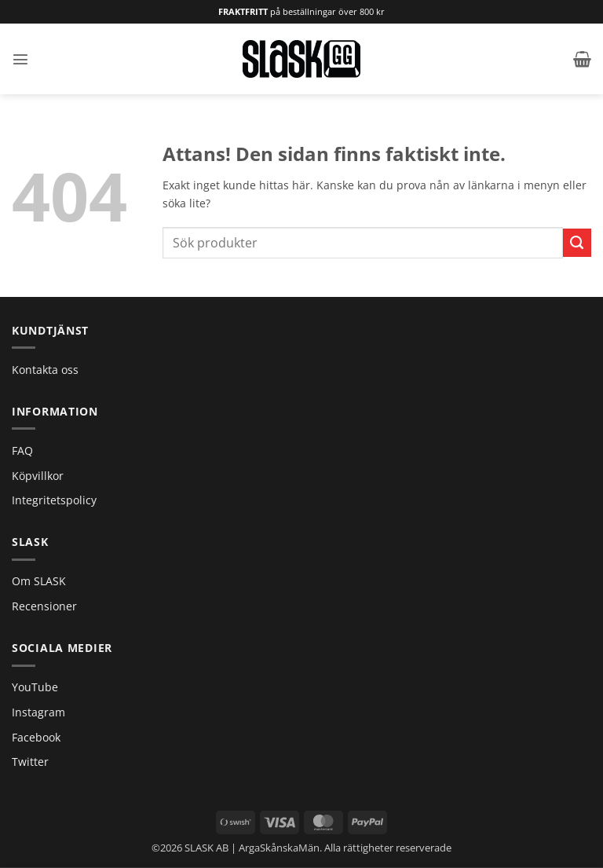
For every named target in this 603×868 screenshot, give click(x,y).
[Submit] (577, 243)
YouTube (35, 687)
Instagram (38, 712)
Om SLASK (39, 581)
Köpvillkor (38, 476)
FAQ (22, 450)
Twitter (30, 762)
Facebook (36, 737)
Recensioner (44, 606)
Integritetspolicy (54, 500)
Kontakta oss (45, 370)
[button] (20, 59)
